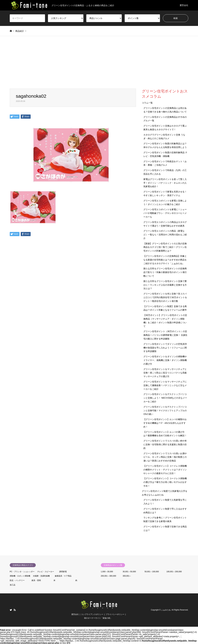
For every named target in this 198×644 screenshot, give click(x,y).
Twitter (11, 610)
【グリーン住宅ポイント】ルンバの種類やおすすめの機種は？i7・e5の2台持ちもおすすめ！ (165, 423)
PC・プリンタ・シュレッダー (22, 572)
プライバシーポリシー (115, 614)
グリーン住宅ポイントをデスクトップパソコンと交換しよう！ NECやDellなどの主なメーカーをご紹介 (165, 398)
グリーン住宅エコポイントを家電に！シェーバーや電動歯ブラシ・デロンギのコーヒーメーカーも (165, 213)
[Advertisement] (99, 65)
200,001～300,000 (109, 576)
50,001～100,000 (152, 572)
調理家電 (63, 572)
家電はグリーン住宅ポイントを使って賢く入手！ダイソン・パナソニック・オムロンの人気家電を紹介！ (165, 183)
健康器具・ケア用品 (63, 576)
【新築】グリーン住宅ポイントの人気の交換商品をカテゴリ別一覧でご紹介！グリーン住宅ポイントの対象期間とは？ (165, 247)
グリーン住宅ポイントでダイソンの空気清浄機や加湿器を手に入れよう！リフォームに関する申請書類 (165, 348)
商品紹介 (20, 31)
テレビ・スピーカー (46, 572)
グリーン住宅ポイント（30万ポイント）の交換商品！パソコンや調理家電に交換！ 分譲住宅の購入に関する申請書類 (165, 335)
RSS (15, 610)
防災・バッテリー (17, 580)
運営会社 (184, 5)
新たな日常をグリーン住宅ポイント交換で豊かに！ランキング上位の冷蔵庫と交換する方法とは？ (165, 285)
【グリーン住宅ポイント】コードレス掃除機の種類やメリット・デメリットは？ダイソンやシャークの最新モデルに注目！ (165, 470)
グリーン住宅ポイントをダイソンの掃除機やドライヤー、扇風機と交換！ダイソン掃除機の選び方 (165, 360)
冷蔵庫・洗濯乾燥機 (41, 576)
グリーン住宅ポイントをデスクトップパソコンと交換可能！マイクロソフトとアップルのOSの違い (165, 411)
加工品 (13, 585)
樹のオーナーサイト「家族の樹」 (98, 618)
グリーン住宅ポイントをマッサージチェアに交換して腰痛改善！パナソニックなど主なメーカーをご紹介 (165, 385)
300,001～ (127, 576)
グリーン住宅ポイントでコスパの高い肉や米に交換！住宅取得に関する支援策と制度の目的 (165, 444)
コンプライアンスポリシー (92, 614)
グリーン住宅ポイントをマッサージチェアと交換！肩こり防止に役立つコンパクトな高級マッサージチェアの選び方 (165, 373)
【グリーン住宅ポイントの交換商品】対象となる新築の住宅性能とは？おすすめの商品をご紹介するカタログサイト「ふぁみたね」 (165, 260)
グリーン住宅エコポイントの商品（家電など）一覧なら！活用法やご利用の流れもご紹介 (165, 235)
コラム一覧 (147, 103)
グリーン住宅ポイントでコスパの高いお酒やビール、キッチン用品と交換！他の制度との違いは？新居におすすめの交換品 (165, 457)
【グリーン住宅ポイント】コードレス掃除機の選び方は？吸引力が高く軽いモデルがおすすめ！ (165, 482)
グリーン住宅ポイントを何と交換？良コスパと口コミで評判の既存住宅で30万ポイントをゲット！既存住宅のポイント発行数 (165, 297)
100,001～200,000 (174, 572)
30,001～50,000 (129, 572)
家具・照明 (36, 580)
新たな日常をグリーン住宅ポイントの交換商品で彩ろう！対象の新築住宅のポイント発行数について (165, 272)
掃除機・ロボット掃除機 (20, 576)
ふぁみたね (166, 610)
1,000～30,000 (107, 572)
